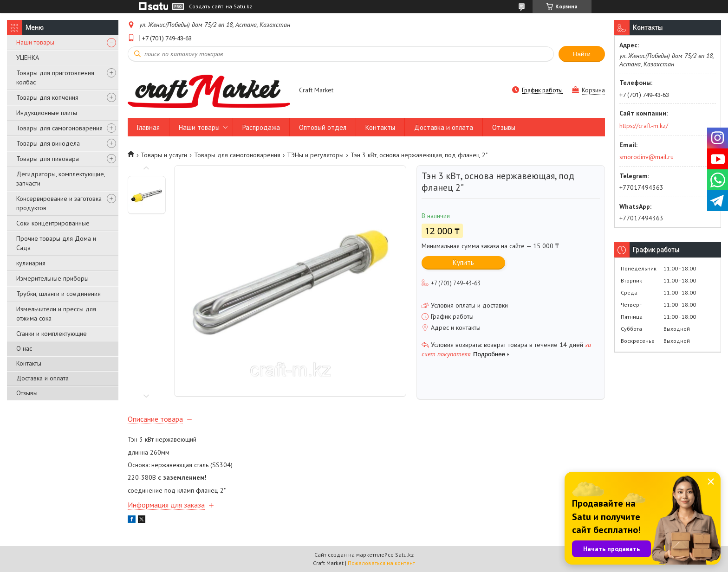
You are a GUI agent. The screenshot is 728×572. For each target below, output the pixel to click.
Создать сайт (206, 6)
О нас (24, 348)
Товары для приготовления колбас (55, 77)
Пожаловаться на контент (381, 563)
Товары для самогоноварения (59, 128)
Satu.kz (404, 555)
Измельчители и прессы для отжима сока (56, 314)
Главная (148, 127)
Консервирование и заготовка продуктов (59, 203)
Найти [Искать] (582, 54)
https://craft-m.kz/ (644, 126)
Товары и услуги (164, 155)
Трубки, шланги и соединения (58, 294)
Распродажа (261, 127)
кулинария (31, 263)
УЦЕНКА (28, 58)
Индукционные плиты (47, 113)
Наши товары (35, 42)
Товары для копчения (47, 97)
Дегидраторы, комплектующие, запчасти (61, 179)
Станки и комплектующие (52, 334)
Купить (463, 262)
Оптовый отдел (323, 127)
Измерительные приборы (52, 278)
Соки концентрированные (53, 223)
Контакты (29, 363)
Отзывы (27, 393)
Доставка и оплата (42, 378)
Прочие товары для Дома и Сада (56, 243)
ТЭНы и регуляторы (315, 155)
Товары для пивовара (48, 159)
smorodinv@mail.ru (647, 157)
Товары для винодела (48, 143)
